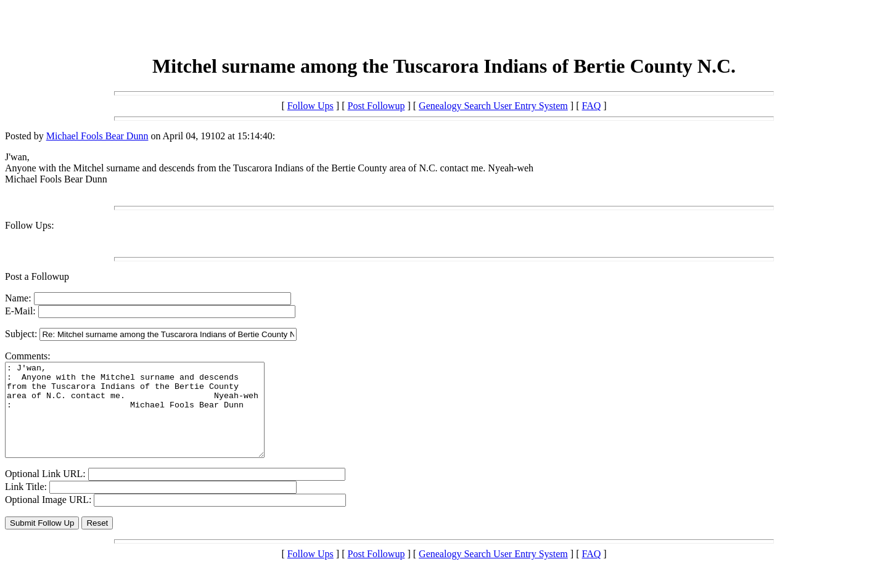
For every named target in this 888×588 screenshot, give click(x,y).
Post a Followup (37, 276)
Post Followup (376, 106)
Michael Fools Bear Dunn (97, 136)
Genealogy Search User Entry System (493, 106)
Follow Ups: (30, 225)
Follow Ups (310, 106)
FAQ (591, 106)
